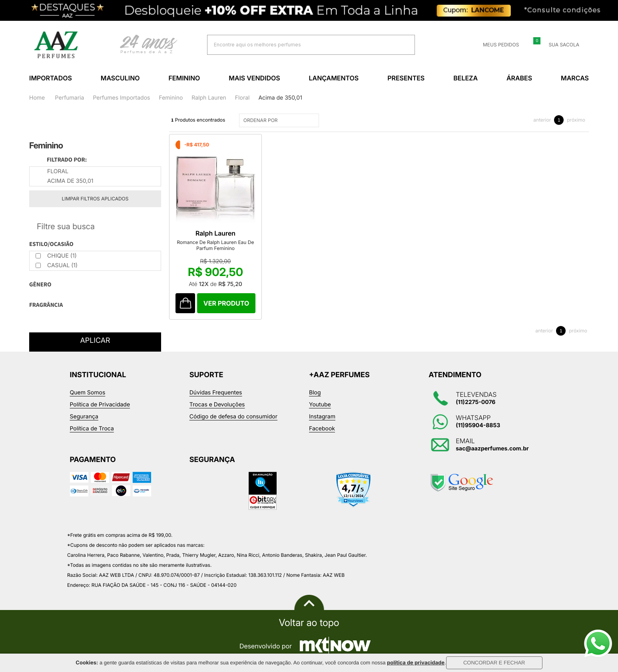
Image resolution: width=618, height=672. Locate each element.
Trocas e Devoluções (217, 405)
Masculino (120, 78)
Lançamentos (334, 78)
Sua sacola (559, 45)
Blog (315, 393)
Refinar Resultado (95, 226)
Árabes (519, 78)
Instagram (322, 417)
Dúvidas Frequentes (216, 393)
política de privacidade (416, 663)
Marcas (575, 78)
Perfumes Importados (121, 98)
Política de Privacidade (100, 405)
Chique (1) (56, 256)
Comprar (226, 303)
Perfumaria (70, 98)
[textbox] (301, 45)
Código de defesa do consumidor (233, 417)
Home (37, 98)
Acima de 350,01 (280, 98)
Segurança (84, 417)
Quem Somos (88, 393)
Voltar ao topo (309, 623)
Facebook (322, 429)
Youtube (320, 405)
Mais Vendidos (254, 78)
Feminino (184, 78)
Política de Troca (92, 429)
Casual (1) (57, 265)
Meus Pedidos (496, 45)
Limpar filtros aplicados (95, 199)
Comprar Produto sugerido (185, 303)
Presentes (406, 78)
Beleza (465, 78)
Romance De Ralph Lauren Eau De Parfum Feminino (216, 245)
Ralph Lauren (209, 98)
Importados (51, 78)
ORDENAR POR (280, 120)
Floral (242, 98)
